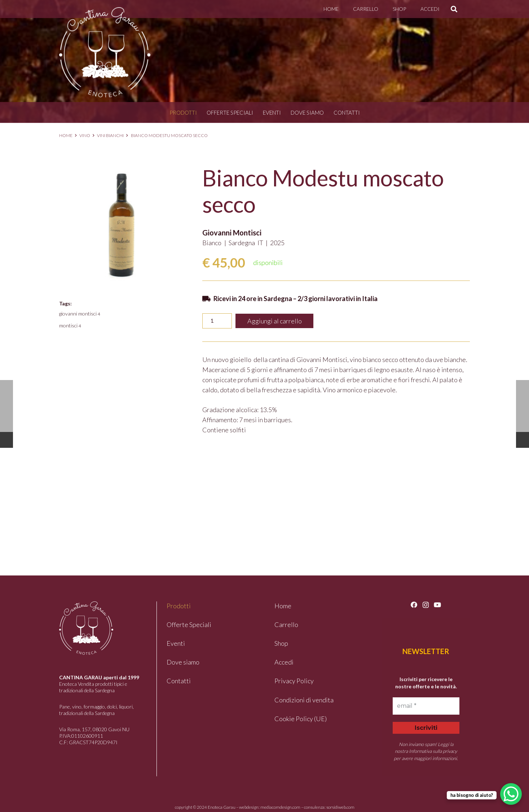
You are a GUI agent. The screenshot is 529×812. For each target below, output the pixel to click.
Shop (281, 643)
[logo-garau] (105, 52)
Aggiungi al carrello (275, 321)
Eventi (272, 112)
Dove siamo (307, 112)
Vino (85, 135)
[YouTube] (437, 605)
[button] (454, 9)
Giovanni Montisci (232, 233)
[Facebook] (414, 605)
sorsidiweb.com (340, 807)
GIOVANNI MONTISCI (80, 314)
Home (66, 135)
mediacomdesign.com (280, 807)
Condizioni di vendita (304, 700)
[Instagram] (426, 605)
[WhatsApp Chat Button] (511, 794)
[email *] (426, 706)
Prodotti (183, 112)
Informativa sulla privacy (433, 751)
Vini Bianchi (110, 135)
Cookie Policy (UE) (301, 719)
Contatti (347, 112)
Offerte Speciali (230, 112)
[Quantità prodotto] (217, 321)
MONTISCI (70, 325)
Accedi (284, 662)
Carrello (286, 625)
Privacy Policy (294, 681)
